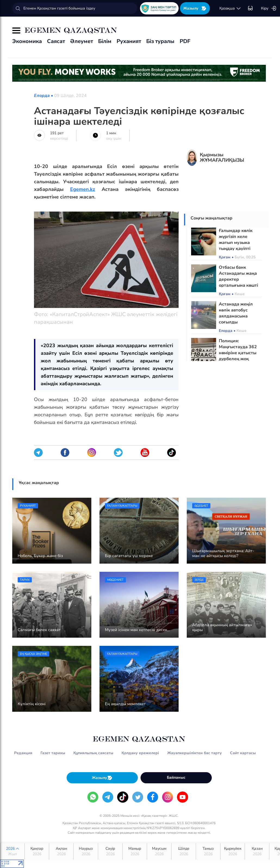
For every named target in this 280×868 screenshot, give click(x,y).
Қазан (257, 851)
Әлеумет (82, 41)
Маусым (159, 851)
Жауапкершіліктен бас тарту (195, 753)
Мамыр (135, 851)
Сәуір (110, 851)
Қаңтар (37, 851)
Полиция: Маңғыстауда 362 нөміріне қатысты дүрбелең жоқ (238, 350)
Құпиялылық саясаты (93, 753)
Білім (105, 41)
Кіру (269, 8)
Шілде (184, 851)
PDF (185, 41)
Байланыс (176, 777)
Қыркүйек (233, 851)
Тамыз (208, 851)
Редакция (23, 753)
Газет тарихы (53, 753)
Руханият (129, 41)
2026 (12, 851)
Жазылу (195, 8)
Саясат (56, 41)
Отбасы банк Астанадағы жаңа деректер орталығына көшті (238, 276)
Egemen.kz (83, 189)
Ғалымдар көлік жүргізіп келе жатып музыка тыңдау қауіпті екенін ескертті (236, 243)
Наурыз (86, 851)
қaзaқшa (230, 8)
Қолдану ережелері (140, 753)
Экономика (27, 41)
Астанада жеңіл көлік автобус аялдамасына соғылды (236, 313)
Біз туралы (160, 41)
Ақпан (61, 851)
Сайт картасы (243, 753)
